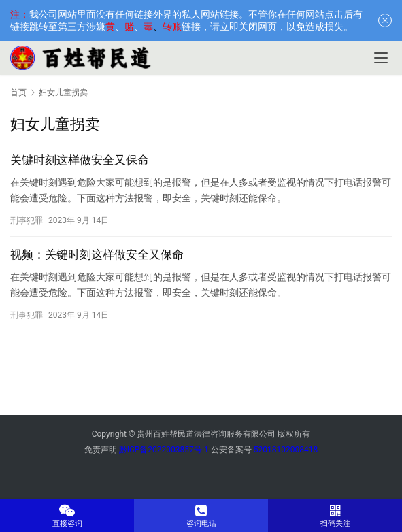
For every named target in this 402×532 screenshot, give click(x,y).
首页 (18, 93)
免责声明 (101, 450)
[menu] (381, 58)
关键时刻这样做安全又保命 (80, 160)
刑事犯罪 (27, 220)
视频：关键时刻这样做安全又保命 (97, 254)
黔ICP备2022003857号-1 (164, 450)
